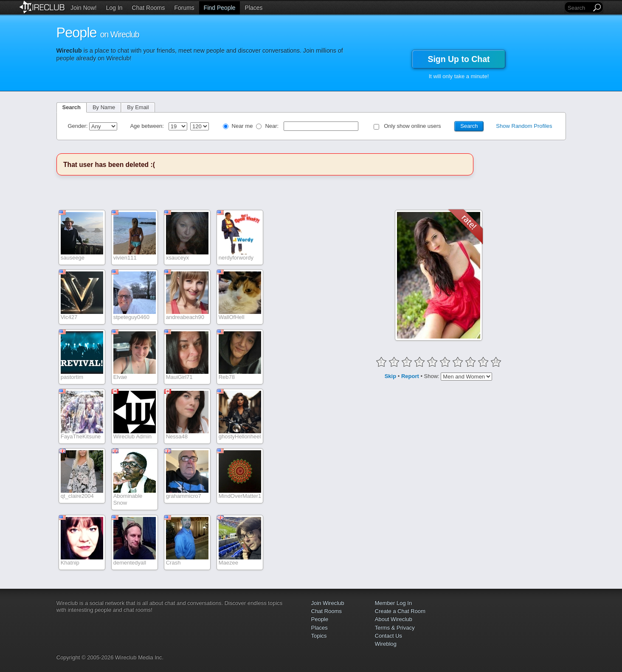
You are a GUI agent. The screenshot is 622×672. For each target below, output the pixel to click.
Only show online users (412, 126)
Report (410, 376)
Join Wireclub (328, 603)
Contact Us (388, 636)
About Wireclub (394, 619)
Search (72, 107)
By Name (104, 107)
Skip (390, 376)
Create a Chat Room (400, 611)
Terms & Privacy (395, 628)
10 (496, 362)
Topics (319, 636)
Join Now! (83, 8)
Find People (220, 8)
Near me (242, 126)
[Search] (579, 8)
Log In (114, 8)
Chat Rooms (148, 8)
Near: (272, 126)
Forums (184, 8)
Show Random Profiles (524, 126)
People (320, 619)
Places (253, 8)
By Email (138, 107)
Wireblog (386, 644)
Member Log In (393, 603)
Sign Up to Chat (459, 59)
